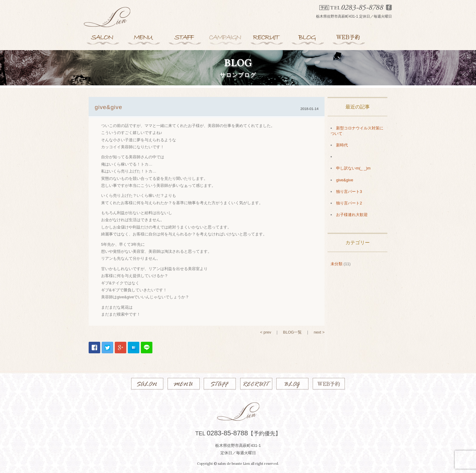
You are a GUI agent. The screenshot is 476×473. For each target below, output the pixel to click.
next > (319, 332)
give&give (345, 180)
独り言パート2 (349, 203)
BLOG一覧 (292, 332)
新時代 (342, 145)
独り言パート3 (349, 192)
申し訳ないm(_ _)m (353, 168)
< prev (266, 332)
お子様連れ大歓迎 (352, 215)
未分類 (337, 264)
